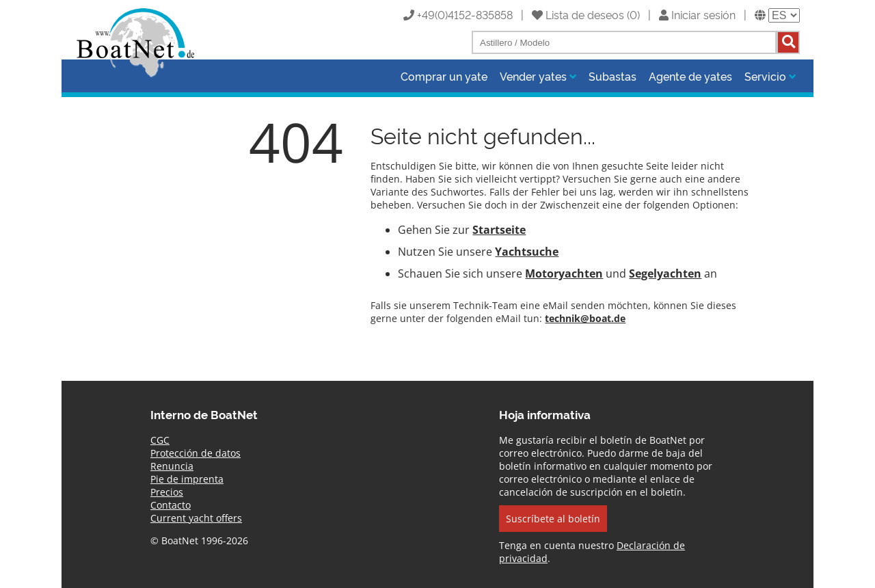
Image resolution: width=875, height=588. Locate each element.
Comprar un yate (444, 76)
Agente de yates (690, 76)
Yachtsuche (527, 252)
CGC (160, 440)
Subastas (612, 76)
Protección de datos (196, 453)
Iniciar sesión (697, 14)
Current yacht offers (196, 518)
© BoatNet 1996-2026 (199, 540)
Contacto (171, 505)
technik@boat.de (585, 318)
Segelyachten (665, 273)
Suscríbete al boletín (553, 519)
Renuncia (172, 466)
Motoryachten (564, 273)
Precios (167, 492)
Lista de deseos (578, 14)
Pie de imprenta (187, 479)
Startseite (499, 230)
